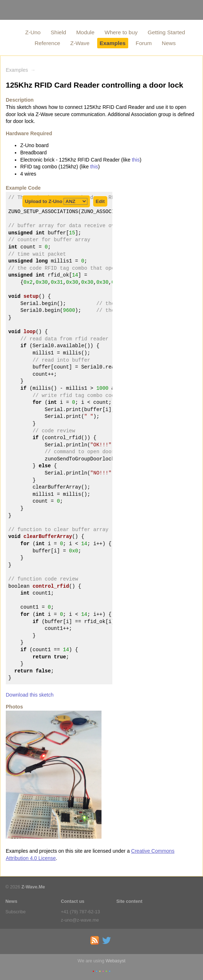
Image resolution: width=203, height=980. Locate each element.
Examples (113, 43)
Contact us (73, 901)
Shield (58, 32)
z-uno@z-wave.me (80, 920)
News (169, 43)
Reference (47, 43)
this (136, 160)
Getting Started (167, 32)
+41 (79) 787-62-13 (81, 912)
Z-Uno (33, 32)
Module (85, 32)
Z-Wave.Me (33, 887)
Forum (144, 43)
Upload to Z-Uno (56, 201)
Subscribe (16, 912)
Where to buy (121, 32)
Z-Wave (80, 43)
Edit (100, 201)
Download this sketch (30, 695)
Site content (129, 901)
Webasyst (115, 961)
